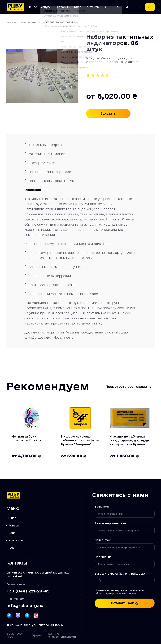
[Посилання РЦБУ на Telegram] (27, 615)
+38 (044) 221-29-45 (28, 591)
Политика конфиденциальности (61, 635)
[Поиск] (127, 7)
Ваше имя (102, 506)
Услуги (45, 7)
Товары (62, 7)
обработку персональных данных (116, 593)
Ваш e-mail (103, 540)
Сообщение (103, 557)
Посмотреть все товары (126, 387)
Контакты (92, 7)
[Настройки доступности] (150, 7)
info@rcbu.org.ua (25, 606)
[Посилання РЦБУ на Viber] (18, 615)
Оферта (37, 635)
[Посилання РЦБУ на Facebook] (9, 615)
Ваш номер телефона (111, 523)
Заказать (108, 114)
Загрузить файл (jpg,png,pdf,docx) (120, 574)
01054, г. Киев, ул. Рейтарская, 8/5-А (37, 625)
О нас (33, 7)
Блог (78, 7)
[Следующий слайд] (73, 76)
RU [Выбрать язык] (136, 7)
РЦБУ (10, 22)
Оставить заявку (125, 603)
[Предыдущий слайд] (12, 76)
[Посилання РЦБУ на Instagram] (36, 615)
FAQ (106, 7)
